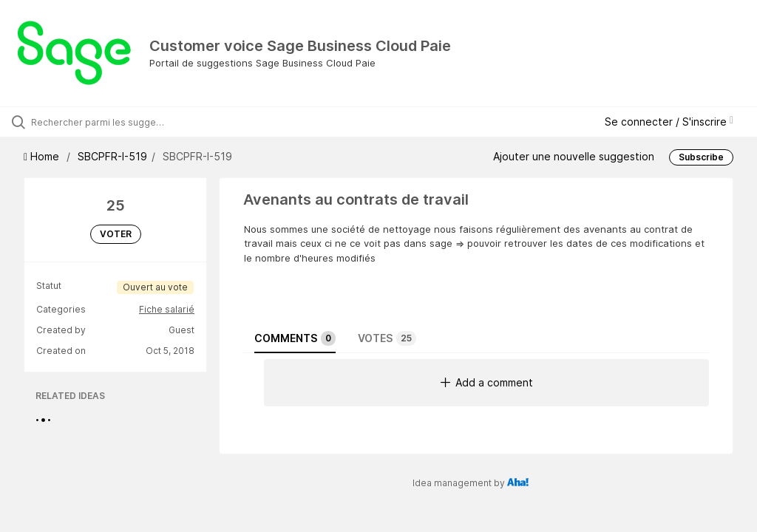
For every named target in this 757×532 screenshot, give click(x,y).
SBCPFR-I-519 (112, 156)
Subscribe (701, 157)
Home (43, 156)
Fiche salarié (167, 309)
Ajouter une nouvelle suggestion (574, 156)
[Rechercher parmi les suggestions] (100, 122)
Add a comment (487, 382)
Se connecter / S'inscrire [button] (669, 122)
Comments (295, 338)
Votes (387, 338)
